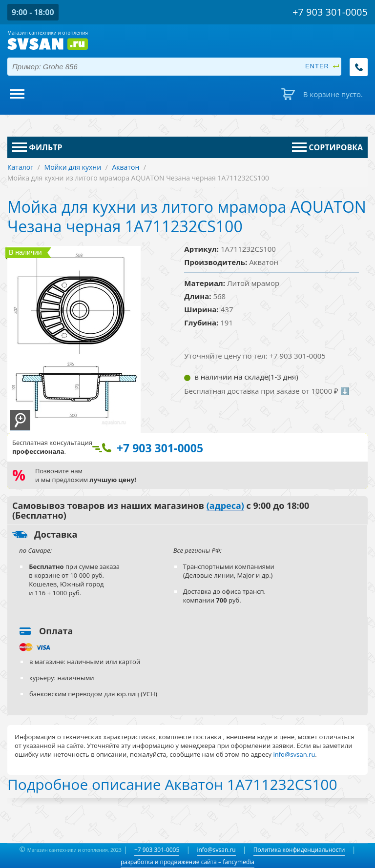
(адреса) (225, 506)
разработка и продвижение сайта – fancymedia (187, 862)
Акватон (125, 167)
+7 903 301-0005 (157, 850)
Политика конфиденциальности (299, 850)
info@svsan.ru (216, 850)
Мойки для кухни (73, 167)
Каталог (20, 167)
